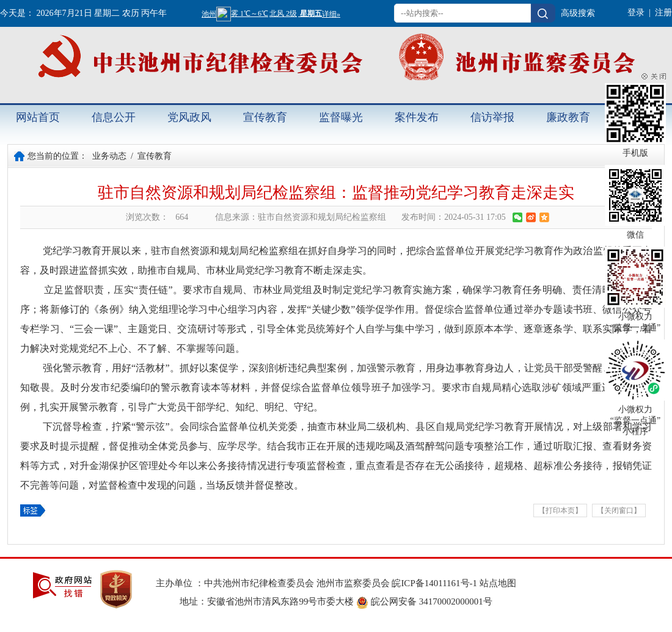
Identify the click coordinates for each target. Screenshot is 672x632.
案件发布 (417, 117)
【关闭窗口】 (619, 510)
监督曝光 (341, 117)
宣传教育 (265, 117)
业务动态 (109, 156)
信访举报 (492, 117)
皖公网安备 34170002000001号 (424, 601)
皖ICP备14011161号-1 (435, 583)
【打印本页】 (560, 510)
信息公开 (114, 117)
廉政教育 (568, 117)
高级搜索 (578, 13)
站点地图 (498, 583)
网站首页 (38, 117)
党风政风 (189, 117)
